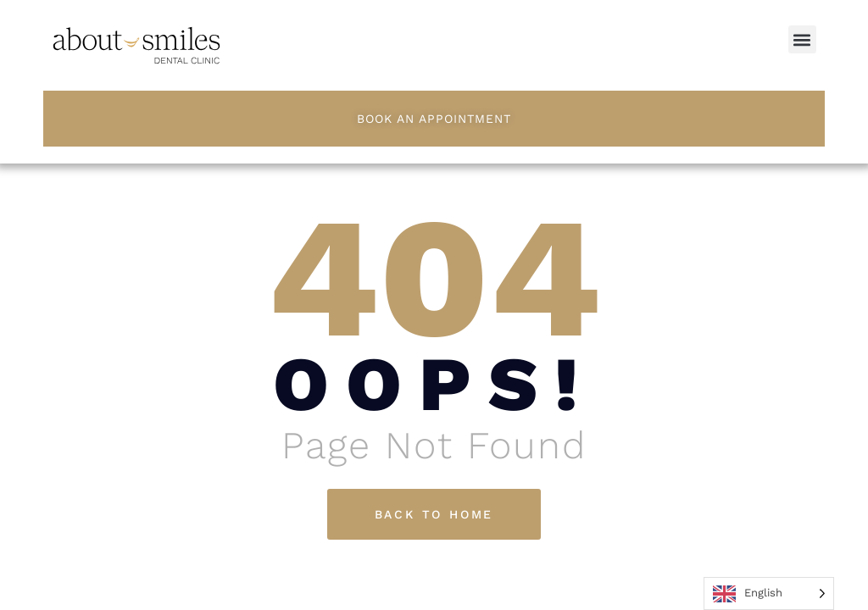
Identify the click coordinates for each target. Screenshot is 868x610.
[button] (802, 39)
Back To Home (434, 514)
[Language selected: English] (769, 593)
